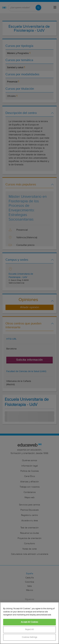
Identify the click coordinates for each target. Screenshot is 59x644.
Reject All (29, 630)
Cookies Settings (29, 637)
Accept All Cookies (29, 622)
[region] (29, 623)
